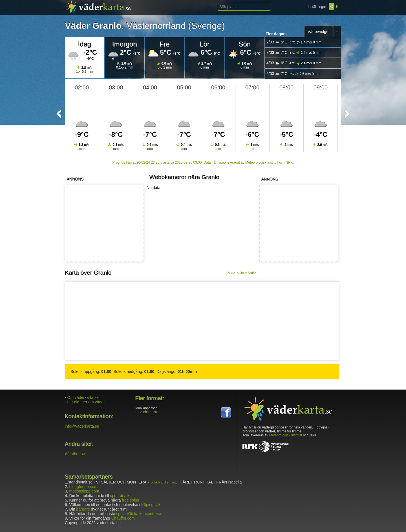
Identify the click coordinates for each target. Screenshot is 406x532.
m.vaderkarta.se (149, 412)
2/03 (294, 42)
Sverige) (208, 26)
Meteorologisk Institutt (286, 435)
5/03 (293, 74)
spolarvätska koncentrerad (139, 514)
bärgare (83, 509)
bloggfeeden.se (83, 487)
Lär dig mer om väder (86, 402)
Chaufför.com (123, 518)
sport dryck (120, 496)
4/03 (294, 63)
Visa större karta (242, 272)
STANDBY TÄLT (165, 482)
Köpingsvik (151, 505)
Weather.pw (75, 454)
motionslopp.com (84, 491)
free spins (130, 500)
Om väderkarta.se (83, 397)
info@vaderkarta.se (82, 426)
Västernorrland (156, 26)
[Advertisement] (298, 223)
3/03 (294, 53)
